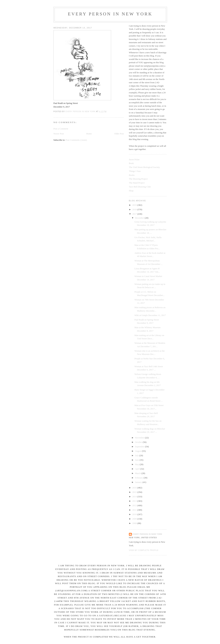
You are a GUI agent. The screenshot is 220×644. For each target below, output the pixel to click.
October (139, 442)
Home (89, 134)
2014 (135, 497)
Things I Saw (135, 171)
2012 (135, 505)
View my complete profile (144, 550)
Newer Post (59, 134)
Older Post (119, 134)
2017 (135, 214)
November (140, 438)
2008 (135, 523)
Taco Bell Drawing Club (140, 187)
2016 (135, 488)
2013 (135, 501)
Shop (131, 191)
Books (132, 175)
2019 (135, 205)
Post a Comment (61, 129)
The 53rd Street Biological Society (144, 167)
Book (131, 163)
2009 (135, 519)
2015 (135, 492)
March (138, 473)
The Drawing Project (138, 179)
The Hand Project (137, 183)
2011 (135, 510)
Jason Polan (134, 159)
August (138, 451)
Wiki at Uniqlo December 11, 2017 (150, 315)
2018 (135, 209)
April (138, 469)
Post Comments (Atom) (76, 140)
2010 (135, 514)
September (140, 447)
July (137, 455)
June (137, 460)
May (137, 464)
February (139, 478)
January (139, 482)
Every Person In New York (110, 14)
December (140, 218)
